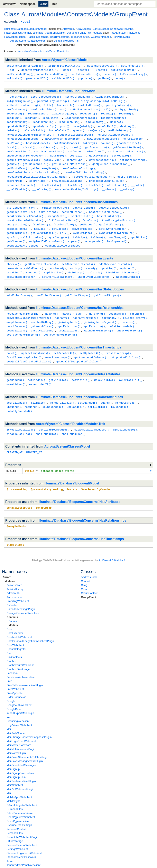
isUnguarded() (53, 396)
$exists (72, 477)
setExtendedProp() (20, 74)
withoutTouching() (78, 96)
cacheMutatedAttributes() (64, 238)
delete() (13, 128)
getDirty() (139, 230)
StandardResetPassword (21, 844)
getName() (105, 78)
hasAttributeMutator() (106, 206)
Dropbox (12, 648)
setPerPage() (39, 176)
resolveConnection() (49, 148)
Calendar (12, 592)
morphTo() (137, 305)
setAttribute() (82, 210)
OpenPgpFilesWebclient (21, 804)
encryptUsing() (18, 218)
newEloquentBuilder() (103, 136)
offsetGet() (74, 180)
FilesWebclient (15, 676)
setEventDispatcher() (58, 268)
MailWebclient (15, 772)
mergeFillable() (62, 392)
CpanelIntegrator (16, 636)
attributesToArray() (22, 202)
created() (33, 264)
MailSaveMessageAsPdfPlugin (25, 748)
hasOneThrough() (73, 305)
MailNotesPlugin (16, 740)
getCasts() (60, 222)
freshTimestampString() (24, 347)
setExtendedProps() (85, 74)
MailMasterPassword (19, 732)
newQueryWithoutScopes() (115, 132)
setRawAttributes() (113, 222)
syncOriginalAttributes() (26, 230)
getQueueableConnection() (111, 160)
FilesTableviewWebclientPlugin (25, 672)
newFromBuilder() (44, 108)
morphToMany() (17, 313)
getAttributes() (84, 222)
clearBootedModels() (46, 96)
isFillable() (98, 396)
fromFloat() (41, 218)
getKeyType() (53, 156)
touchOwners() (17, 317)
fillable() (39, 392)
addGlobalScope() (19, 287)
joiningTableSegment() (101, 313)
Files (9, 668)
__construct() (17, 96)
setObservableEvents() (78, 256)
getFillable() (17, 392)
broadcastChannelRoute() (107, 176)
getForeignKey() (129, 172)
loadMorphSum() (70, 120)
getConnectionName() (128, 144)
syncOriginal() (84, 226)
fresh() (12, 144)
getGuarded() (87, 392)
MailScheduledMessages (21, 752)
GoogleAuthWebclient (19, 692)
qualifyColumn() (90, 104)
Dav (9, 640)
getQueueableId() (36, 160)
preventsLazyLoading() (69, 176)
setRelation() (17, 321)
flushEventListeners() (123, 264)
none (5, 864)
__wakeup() (128, 184)
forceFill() (66, 104)
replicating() (54, 264)
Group (85, 576)
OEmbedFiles (15, 796)
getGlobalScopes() (107, 287)
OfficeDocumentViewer (20, 800)
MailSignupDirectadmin (20, 760)
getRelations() (70, 317)
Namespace (28, 4)
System (9, 860)
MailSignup (13, 756)
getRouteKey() (17, 164)
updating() (109, 260)
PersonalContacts (17, 816)
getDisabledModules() (55, 418)
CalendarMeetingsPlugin (21, 596)
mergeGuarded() (127, 392)
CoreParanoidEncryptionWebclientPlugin (31, 628)
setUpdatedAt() (91, 343)
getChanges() (16, 234)
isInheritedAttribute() (66, 66)
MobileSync (13, 788)
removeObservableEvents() (26, 260)
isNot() (76, 144)
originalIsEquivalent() (47, 234)
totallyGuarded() (19, 400)
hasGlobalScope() (48, 287)
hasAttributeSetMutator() (26, 214)
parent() (110, 74)
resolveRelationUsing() (24, 305)
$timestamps (15, 532)
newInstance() (17, 108)
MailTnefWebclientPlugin (21, 768)
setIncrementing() (133, 156)
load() (133, 108)
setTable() (77, 152)
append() (74, 234)
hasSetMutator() (109, 210)
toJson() (107, 140)
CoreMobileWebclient (19, 624)
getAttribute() (84, 202)
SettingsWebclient (17, 836)
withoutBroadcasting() (23, 104)
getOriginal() (17, 226)
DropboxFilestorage (18, 656)
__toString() (42, 184)
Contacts (12, 604)
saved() (91, 260)
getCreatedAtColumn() (90, 347)
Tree (54, 4)
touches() (129, 313)
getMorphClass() (43, 317)
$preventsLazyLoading (47, 477)
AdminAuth (13, 580)
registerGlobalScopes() (76, 132)
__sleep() (109, 184)
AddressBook (89, 564)
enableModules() (73, 422)
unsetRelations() (129, 321)
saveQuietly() (84, 124)
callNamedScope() (66, 140)
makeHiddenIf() (40, 373)
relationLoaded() (121, 317)
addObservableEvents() (116, 256)
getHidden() (15, 369)
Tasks (10, 848)
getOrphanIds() (132, 66)
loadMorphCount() (113, 116)
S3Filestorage (15, 828)
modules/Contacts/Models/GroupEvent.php (44, 51)
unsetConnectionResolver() (26, 152)
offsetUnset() (117, 180)
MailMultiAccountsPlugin (21, 736)
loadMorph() (15, 112)
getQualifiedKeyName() (23, 156)
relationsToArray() (55, 202)
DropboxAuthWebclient (20, 652)
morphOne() (97, 305)
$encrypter (44, 495)
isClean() (98, 230)
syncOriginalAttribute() (117, 226)
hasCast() (41, 222)
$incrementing (17, 477)
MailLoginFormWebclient (21, 728)
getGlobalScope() (78, 287)
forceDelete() (59, 128)
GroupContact (89, 580)
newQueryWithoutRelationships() (30, 132)
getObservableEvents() (41, 256)
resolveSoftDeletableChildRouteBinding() (38, 172)
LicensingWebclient (18, 708)
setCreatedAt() (65, 343)
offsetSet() (95, 180)
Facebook (12, 660)
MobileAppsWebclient (19, 784)
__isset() (82, 70)
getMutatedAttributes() (24, 238)
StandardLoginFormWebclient (24, 840)
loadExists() (52, 116)
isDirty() (80, 230)
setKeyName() (121, 152)
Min (9, 780)
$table (30, 459)
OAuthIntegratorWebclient (22, 792)
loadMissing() (38, 112)
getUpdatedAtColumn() (126, 347)
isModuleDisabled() (21, 418)
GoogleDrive (14, 696)
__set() (12, 70)
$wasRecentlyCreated (96, 477)
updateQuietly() (44, 124)
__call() (138, 180)
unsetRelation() (43, 321)
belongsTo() (117, 305)
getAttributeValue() (114, 202)
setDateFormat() (19, 222)
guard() (106, 392)
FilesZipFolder (15, 680)
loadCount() (88, 112)
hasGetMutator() (73, 206)
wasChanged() (118, 230)
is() (63, 144)
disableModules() (19, 422)
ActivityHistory (15, 576)
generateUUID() (37, 78)
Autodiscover (14, 584)
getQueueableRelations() (70, 160)
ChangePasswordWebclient (23, 600)
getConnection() (97, 144)
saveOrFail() (107, 124)
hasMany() (62, 309)
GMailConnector (16, 684)
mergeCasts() (58, 210)
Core (9, 616)
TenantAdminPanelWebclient (24, 852)
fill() (48, 104)
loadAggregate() (64, 112)
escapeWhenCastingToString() (77, 184)
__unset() (100, 70)
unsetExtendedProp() (52, 74)
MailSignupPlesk (16, 764)
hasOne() (52, 305)
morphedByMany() (43, 313)
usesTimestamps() (58, 347)
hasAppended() (117, 234)
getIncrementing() (103, 156)
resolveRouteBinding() (78, 164)
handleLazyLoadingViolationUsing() (99, 100)
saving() (76, 260)
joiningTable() (70, 313)
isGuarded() (119, 396)
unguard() (14, 396)
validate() (15, 78)
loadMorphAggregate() (81, 116)
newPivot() (15, 140)
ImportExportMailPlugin (20, 700)
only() (65, 226)
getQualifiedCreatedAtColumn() (30, 351)
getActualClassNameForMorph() (29, 309)
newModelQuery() (119, 128)
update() (117, 120)
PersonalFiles (15, 820)
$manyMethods (16, 513)
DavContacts (14, 644)
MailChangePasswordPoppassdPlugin (29, 724)
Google (11, 688)
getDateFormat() (111, 218)
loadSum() (14, 116)
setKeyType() (76, 156)
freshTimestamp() (118, 343)
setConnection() (19, 148)
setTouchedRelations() (60, 325)
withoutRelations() (99, 321)
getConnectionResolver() (86, 148)
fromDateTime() (65, 218)
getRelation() (95, 317)
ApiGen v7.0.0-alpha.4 (112, 547)
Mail (9, 716)
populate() (86, 78)
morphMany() (111, 309)
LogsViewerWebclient (19, 712)
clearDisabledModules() (92, 418)
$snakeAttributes (19, 495)
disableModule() (125, 418)
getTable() (58, 152)
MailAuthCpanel (16, 720)
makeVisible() (105, 369)
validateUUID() (63, 78)
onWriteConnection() (85, 108)
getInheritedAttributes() (26, 66)
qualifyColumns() (118, 104)
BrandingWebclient (18, 588)
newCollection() (135, 136)
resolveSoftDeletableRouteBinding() (34, 168)
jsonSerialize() (129, 140)
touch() (12, 343)
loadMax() (108, 112)
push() (65, 124)
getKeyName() (99, 152)
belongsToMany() (135, 309)
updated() (127, 260)
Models (13, 612)
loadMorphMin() (44, 120)
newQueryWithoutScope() (24, 136)
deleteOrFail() (34, 128)
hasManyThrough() (86, 309)
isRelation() (48, 206)
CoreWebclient (15, 632)
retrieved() (57, 260)
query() (79, 128)
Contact (86, 568)
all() (108, 108)
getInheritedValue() (102, 66)
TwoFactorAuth (15, 856)
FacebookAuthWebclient (21, 664)
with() (120, 108)
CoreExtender (15, 620)
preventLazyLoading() (53, 100)
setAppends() (94, 234)
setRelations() (70, 321)
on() (63, 108)
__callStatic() (18, 184)
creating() (15, 264)
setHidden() (36, 369)
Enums (13, 608)
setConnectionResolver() (126, 148)
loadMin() (126, 112)
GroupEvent (89, 584)
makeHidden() (16, 373)
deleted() (95, 264)
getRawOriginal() (44, 226)
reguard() (32, 396)
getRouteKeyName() (44, 164)
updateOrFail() (18, 124)
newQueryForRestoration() (64, 136)
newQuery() (96, 128)
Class (43, 4)
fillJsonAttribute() (64, 214)
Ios (8, 704)
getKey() (13, 160)
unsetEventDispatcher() (95, 268)
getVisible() (58, 369)
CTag (84, 572)
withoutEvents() (128, 268)
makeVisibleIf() (131, 369)
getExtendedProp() (124, 70)
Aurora (7, 564)
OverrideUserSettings (19, 812)
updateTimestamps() (36, 343)
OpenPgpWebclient (18, 808)
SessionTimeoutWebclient (22, 832)
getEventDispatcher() (22, 268)
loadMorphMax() (18, 120)
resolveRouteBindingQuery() (93, 172)
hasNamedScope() (38, 140)
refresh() (28, 144)
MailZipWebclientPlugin (20, 776)
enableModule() (47, 422)
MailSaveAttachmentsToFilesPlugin (27, 744)
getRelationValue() (21, 206)
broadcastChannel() (21, 180)
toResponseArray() (133, 74)
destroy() (127, 124)
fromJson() (90, 214)
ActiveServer (14, 572)
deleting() (76, 264)
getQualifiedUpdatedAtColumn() (80, 351)
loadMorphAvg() (95, 120)
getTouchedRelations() (23, 325)
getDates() (87, 218)
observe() (14, 256)
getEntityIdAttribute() (39, 70)
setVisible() (81, 369)
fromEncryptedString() (119, 214)
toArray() (90, 140)
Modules (10, 568)
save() (120, 78)
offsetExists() (50, 180)
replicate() (48, 144)
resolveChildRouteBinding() (85, 168)
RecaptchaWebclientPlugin (22, 824)
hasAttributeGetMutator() (26, 210)
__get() (66, 70)
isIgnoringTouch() (20, 100)
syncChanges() (59, 230)
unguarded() (76, 396)
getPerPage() (16, 176)
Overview (9, 4)
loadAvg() (32, 116)
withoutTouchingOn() (111, 96)
